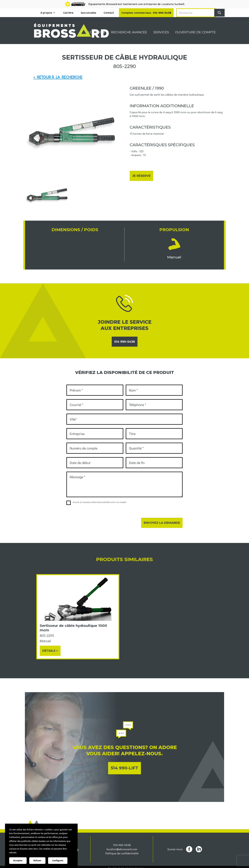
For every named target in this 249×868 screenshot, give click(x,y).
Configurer (58, 860)
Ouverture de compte (195, 33)
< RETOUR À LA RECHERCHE (58, 77)
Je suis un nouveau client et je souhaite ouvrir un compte (96, 502)
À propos (46, 13)
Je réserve (141, 176)
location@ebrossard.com (122, 854)
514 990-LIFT (124, 768)
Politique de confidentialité (122, 858)
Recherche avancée (129, 33)
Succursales (88, 13)
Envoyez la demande (162, 523)
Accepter (18, 860)
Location (96, 33)
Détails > (50, 651)
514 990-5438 (125, 342)
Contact (109, 13)
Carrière (68, 13)
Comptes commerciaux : (146, 13)
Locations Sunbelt (173, 4)
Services (161, 33)
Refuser (37, 860)
